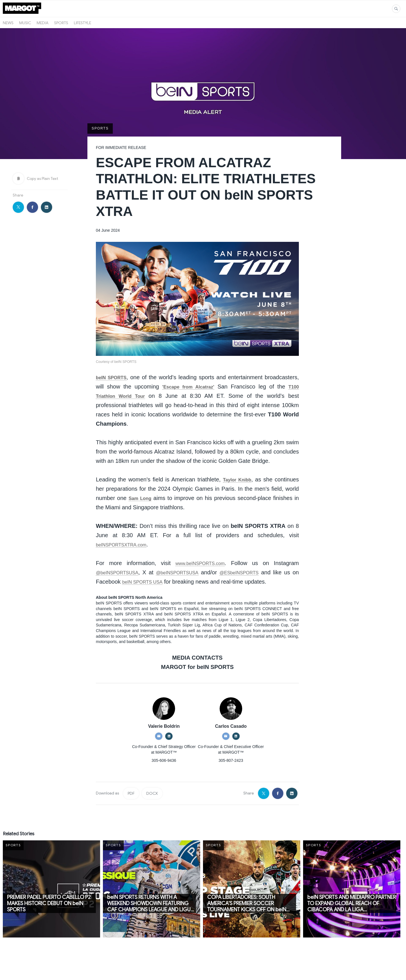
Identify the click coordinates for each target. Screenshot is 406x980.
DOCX (152, 803)
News (8, 23)
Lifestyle (82, 23)
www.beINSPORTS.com (200, 563)
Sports (61, 23)
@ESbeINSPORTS (263, 573)
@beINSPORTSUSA (122, 573)
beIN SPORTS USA (182, 582)
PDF (131, 803)
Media (43, 23)
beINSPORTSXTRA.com (127, 545)
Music (25, 23)
